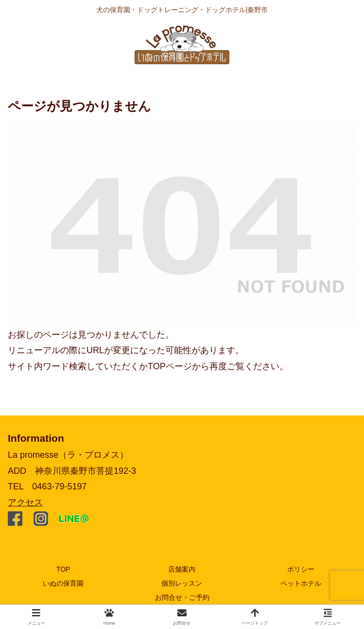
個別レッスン (182, 583)
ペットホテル (301, 583)
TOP (63, 569)
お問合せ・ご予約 (182, 597)
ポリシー (301, 569)
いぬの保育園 (63, 583)
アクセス (25, 503)
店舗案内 (182, 569)
